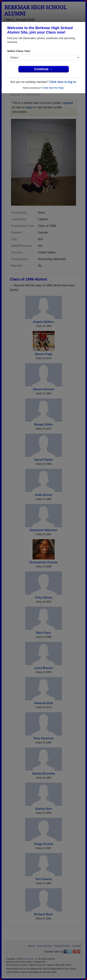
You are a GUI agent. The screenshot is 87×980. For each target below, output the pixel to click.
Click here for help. (53, 88)
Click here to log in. (63, 82)
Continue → (43, 69)
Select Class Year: (19, 51)
